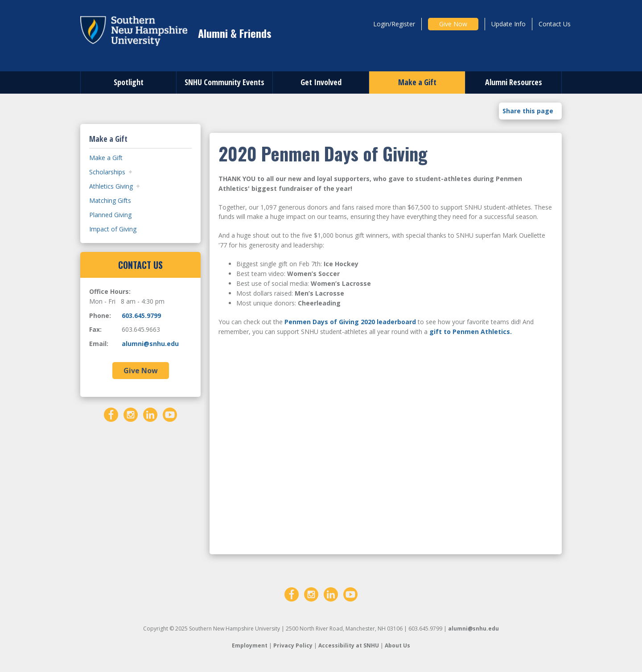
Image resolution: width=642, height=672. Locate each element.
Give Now (453, 24)
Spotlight (129, 82)
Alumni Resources (514, 82)
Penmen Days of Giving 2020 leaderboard (350, 322)
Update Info (508, 24)
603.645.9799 (141, 315)
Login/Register (394, 24)
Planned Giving (110, 215)
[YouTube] (170, 414)
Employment (250, 645)
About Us (397, 645)
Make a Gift (417, 82)
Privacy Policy (293, 645)
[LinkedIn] (150, 414)
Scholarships (107, 172)
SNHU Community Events (224, 82)
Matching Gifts (110, 200)
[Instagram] (131, 414)
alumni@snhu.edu (150, 344)
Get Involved (321, 82)
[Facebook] (111, 414)
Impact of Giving (113, 229)
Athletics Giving (111, 186)
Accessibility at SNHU (349, 645)
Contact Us (555, 24)
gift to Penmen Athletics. (471, 332)
